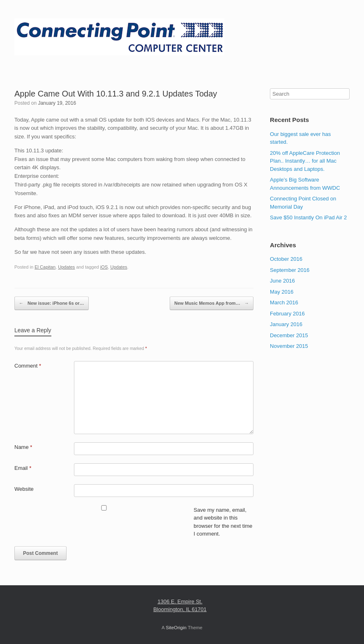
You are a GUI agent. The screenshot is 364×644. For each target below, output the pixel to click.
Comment (28, 366)
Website (24, 489)
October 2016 (286, 259)
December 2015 (289, 335)
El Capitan (45, 267)
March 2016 (284, 302)
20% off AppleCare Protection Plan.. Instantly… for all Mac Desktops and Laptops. (305, 161)
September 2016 (290, 270)
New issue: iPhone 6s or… (52, 304)
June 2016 (282, 281)
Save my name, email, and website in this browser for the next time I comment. (223, 522)
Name (23, 447)
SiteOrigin (176, 628)
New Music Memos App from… (211, 304)
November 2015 (289, 346)
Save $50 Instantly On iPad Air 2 (308, 217)
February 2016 (287, 314)
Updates (66, 267)
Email (23, 468)
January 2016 (286, 324)
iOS (104, 267)
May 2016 (282, 292)
